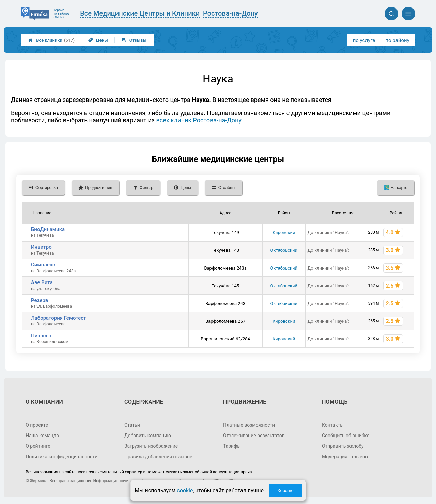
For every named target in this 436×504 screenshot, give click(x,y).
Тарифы (232, 446)
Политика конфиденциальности (61, 457)
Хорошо (285, 491)
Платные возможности (249, 425)
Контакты (333, 425)
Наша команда (42, 436)
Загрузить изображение (151, 446)
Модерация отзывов (345, 457)
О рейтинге (38, 446)
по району (397, 40)
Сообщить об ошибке (346, 436)
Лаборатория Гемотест (59, 318)
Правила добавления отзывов (158, 457)
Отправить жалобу (343, 446)
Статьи (132, 425)
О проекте (37, 425)
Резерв (40, 300)
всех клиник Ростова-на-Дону (199, 120)
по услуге (364, 40)
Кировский (284, 233)
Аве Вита (42, 282)
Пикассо (41, 336)
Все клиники (51, 40)
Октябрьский (284, 250)
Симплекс (43, 265)
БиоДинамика (48, 229)
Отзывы (134, 40)
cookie (185, 491)
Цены (98, 40)
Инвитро (41, 247)
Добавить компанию (148, 436)
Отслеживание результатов (254, 436)
